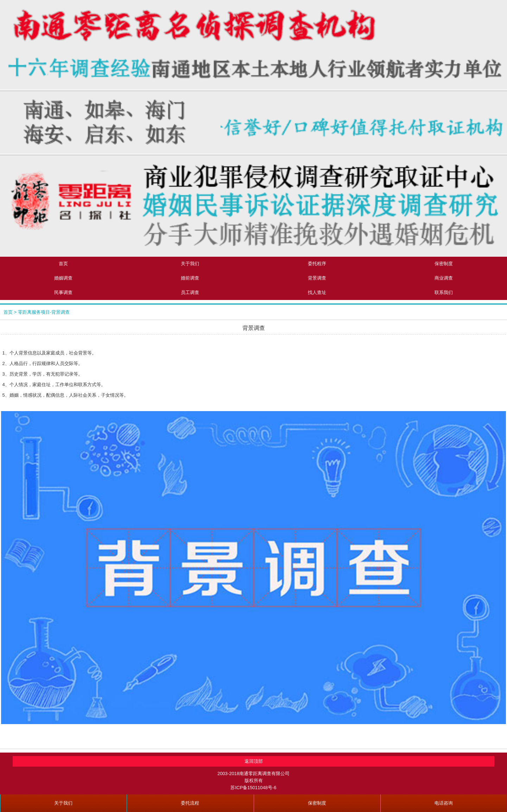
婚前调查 (190, 278)
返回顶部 (254, 761)
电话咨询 (444, 803)
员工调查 (190, 292)
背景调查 (317, 278)
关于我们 (190, 264)
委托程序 (317, 264)
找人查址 (317, 292)
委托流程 (190, 803)
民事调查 (63, 292)
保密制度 (317, 803)
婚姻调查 (63, 278)
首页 (63, 264)
